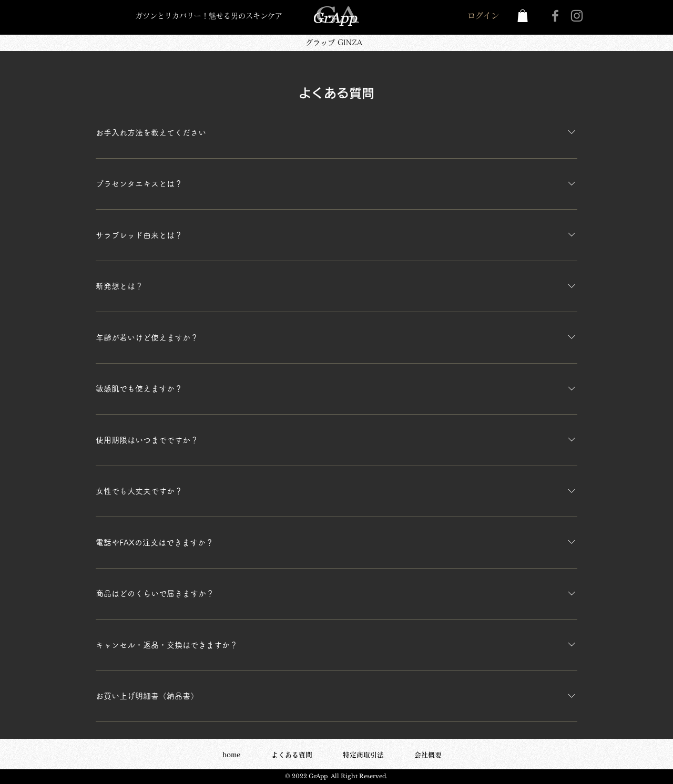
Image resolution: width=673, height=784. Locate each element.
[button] (523, 16)
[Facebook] (555, 16)
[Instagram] (577, 16)
